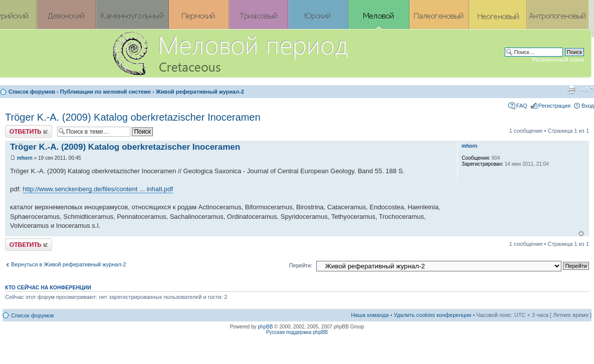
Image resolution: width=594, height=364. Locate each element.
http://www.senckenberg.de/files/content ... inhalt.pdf (98, 189)
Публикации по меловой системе (106, 92)
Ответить (29, 131)
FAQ (522, 106)
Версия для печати (571, 90)
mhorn (25, 158)
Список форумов (32, 92)
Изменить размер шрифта (587, 90)
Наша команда (370, 315)
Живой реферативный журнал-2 (200, 92)
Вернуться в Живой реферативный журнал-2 (69, 264)
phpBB (265, 327)
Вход (588, 106)
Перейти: (301, 265)
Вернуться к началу (581, 234)
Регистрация (554, 106)
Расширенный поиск (558, 60)
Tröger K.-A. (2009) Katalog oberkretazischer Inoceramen (133, 117)
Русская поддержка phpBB (297, 332)
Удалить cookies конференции (433, 315)
